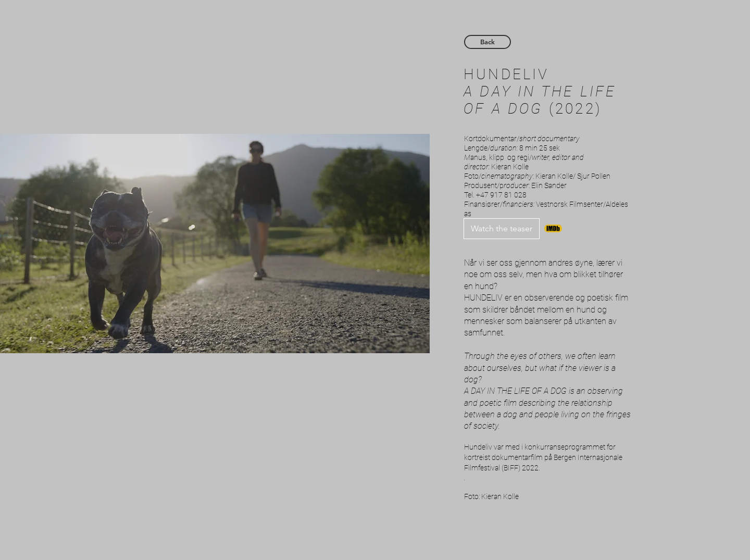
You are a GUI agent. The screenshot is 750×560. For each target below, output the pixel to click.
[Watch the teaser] (502, 229)
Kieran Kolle (510, 167)
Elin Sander (549, 185)
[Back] (488, 42)
